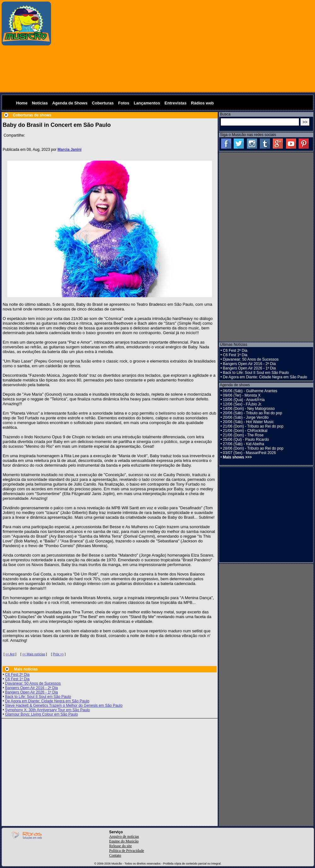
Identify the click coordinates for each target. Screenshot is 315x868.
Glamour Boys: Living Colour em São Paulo (41, 714)
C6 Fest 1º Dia (17, 679)
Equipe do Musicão (124, 841)
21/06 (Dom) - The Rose (243, 435)
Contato (115, 855)
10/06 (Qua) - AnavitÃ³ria (244, 400)
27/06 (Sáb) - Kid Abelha (244, 444)
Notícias (40, 103)
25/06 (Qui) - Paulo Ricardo (246, 440)
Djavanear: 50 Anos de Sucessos (33, 683)
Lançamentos (147, 103)
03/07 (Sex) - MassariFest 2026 (249, 453)
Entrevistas (175, 103)
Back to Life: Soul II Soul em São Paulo (38, 697)
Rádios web (202, 103)
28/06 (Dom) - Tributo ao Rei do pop (253, 448)
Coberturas (103, 103)
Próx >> (58, 654)
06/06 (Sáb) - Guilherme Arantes (250, 391)
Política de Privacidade (127, 851)
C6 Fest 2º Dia (17, 675)
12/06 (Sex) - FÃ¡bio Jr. (243, 404)
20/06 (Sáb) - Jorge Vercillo (246, 417)
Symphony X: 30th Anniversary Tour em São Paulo (47, 710)
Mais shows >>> (238, 457)
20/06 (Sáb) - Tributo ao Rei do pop (253, 413)
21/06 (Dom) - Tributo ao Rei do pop (253, 426)
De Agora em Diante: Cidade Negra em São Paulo (47, 701)
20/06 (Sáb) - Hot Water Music (249, 422)
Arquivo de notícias (124, 836)
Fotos (124, 103)
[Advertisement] (183, 46)
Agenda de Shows (70, 103)
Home (22, 103)
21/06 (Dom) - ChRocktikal (245, 431)
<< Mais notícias (34, 654)
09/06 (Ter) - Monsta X (242, 395)
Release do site (121, 846)
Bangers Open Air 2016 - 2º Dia (31, 688)
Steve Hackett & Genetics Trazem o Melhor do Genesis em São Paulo (64, 706)
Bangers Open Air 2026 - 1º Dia (31, 692)
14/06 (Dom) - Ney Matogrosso (249, 409)
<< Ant (10, 654)
